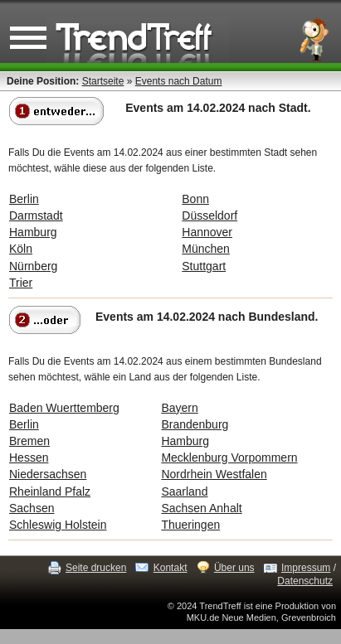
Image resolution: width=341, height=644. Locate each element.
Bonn (195, 199)
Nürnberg (33, 266)
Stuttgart (204, 266)
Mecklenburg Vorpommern (229, 458)
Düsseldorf (209, 215)
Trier (21, 283)
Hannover (207, 232)
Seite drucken (96, 568)
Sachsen (32, 508)
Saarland (184, 491)
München (206, 249)
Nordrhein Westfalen (214, 474)
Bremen (29, 441)
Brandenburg (195, 424)
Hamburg (33, 232)
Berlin (24, 199)
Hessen (29, 458)
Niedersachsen (48, 474)
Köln (21, 249)
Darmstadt (36, 215)
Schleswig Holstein (58, 525)
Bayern (179, 408)
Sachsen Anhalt (201, 508)
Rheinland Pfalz (50, 491)
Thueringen (190, 525)
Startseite (103, 81)
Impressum (306, 568)
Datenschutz (305, 581)
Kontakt (170, 568)
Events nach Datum (179, 81)
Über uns (234, 568)
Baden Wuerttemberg (64, 408)
